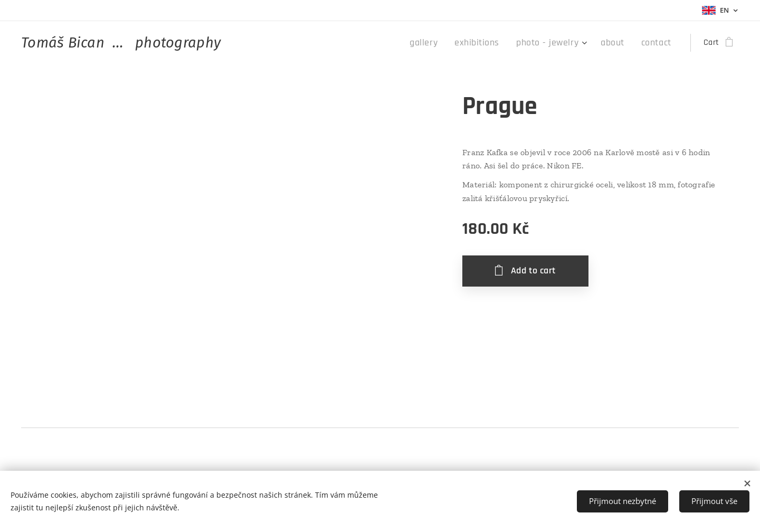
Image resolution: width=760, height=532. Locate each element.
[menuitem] (444, 43)
